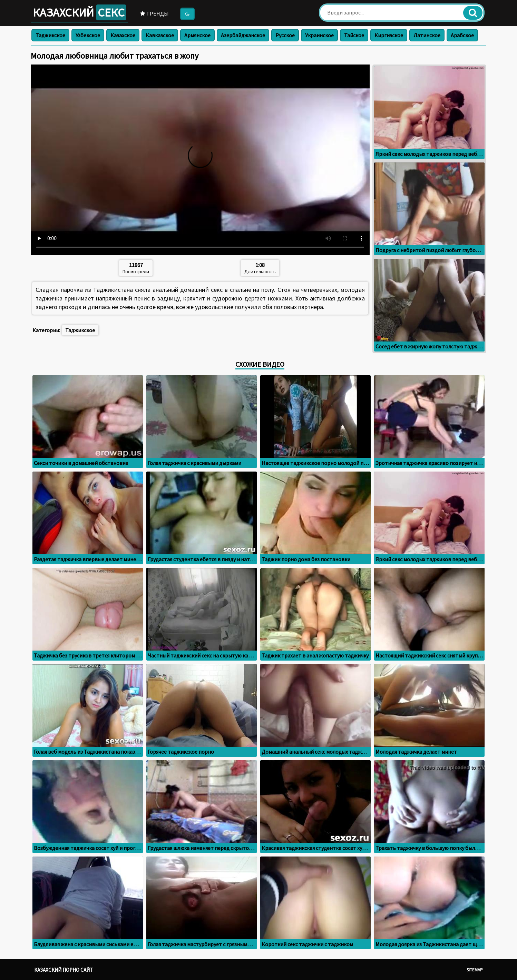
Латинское (427, 35)
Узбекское (88, 35)
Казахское (123, 35)
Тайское (354, 35)
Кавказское (160, 35)
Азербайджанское (243, 35)
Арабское (462, 35)
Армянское (197, 35)
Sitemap (475, 970)
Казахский (79, 12)
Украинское (319, 35)
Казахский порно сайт (64, 970)
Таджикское (50, 35)
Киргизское (389, 35)
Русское (285, 35)
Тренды (154, 13)
